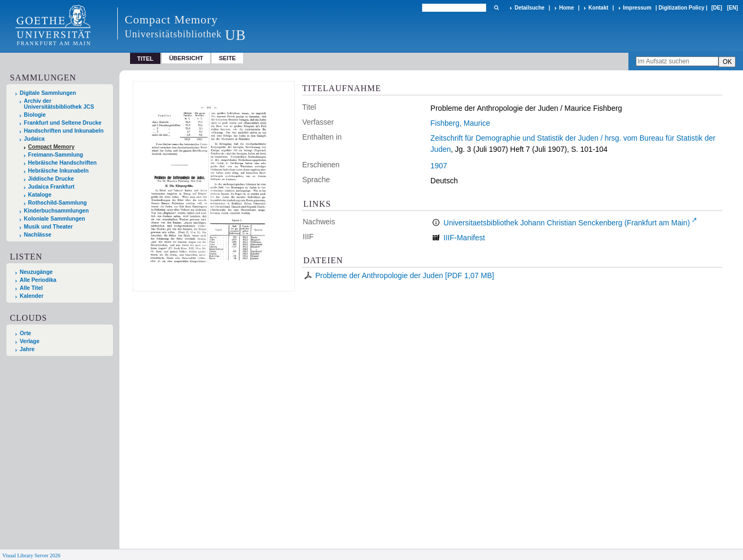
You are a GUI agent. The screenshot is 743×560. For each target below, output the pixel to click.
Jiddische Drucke (51, 179)
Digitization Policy (681, 8)
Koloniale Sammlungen (55, 219)
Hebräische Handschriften (63, 163)
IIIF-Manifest (464, 238)
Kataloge (40, 195)
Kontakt (598, 8)
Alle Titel (31, 288)
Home (567, 8)
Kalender (31, 296)
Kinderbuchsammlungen (56, 211)
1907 (439, 166)
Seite (228, 58)
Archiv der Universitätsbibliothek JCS (59, 104)
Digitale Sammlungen (48, 93)
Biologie (35, 115)
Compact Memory (51, 147)
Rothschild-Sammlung (58, 203)
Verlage (30, 341)
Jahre (27, 349)
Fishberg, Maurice (461, 123)
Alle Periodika (38, 280)
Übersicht (186, 58)
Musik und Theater (49, 227)
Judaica (34, 139)
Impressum (637, 8)
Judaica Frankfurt (51, 187)
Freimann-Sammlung (56, 155)
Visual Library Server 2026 (31, 555)
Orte (25, 333)
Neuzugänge (36, 272)
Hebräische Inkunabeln (59, 171)
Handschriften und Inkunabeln (64, 131)
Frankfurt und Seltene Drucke (63, 123)
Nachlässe (38, 235)
